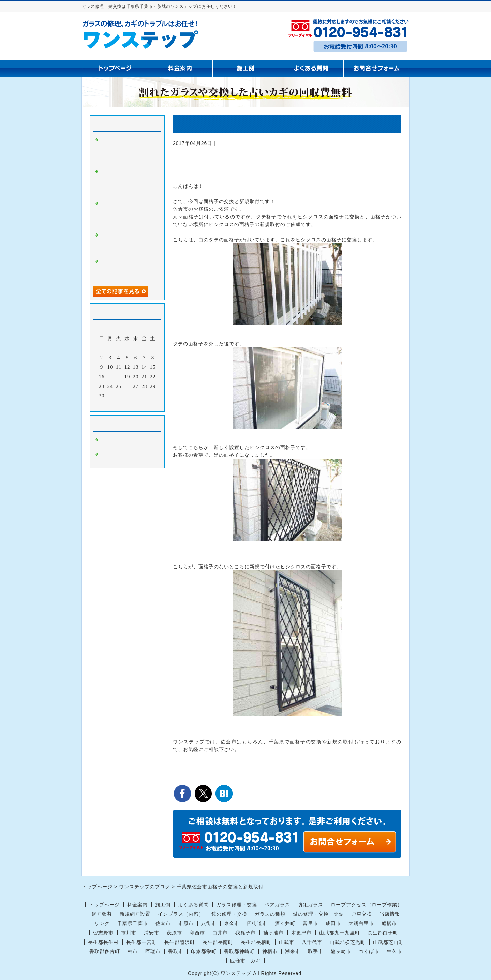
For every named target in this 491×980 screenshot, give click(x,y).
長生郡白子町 (383, 933)
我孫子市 (245, 933)
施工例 (163, 905)
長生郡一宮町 (142, 942)
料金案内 (137, 905)
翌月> (141, 405)
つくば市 (369, 951)
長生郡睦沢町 (180, 942)
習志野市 (103, 933)
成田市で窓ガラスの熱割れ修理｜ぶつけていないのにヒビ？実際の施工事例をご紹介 (127, 269)
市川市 (129, 933)
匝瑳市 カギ (245, 961)
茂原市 (174, 933)
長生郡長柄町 (256, 942)
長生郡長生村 (103, 942)
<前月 (113, 405)
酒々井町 (285, 923)
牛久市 (394, 951)
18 (119, 377)
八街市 (209, 923)
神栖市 (270, 951)
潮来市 (293, 951)
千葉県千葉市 (133, 923)
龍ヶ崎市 (341, 951)
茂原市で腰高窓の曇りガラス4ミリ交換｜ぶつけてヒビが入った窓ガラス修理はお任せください (129, 150)
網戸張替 (102, 914)
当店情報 (390, 914)
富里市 (310, 923)
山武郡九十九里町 (340, 933)
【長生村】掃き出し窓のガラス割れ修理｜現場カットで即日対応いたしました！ (127, 243)
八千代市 (312, 942)
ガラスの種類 (270, 914)
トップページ (104, 905)
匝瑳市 (153, 951)
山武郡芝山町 (388, 942)
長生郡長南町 (218, 942)
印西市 (197, 933)
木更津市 (301, 933)
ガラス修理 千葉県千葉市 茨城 (254, 143)
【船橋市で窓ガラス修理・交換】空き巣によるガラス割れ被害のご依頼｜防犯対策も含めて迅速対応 (127, 182)
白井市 (220, 933)
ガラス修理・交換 (237, 905)
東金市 (232, 923)
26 (127, 386)
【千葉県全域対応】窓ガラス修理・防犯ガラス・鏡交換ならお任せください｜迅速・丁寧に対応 (127, 214)
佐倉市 (163, 923)
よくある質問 (193, 905)
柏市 (133, 951)
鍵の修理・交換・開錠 (318, 914)
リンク (102, 923)
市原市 (186, 923)
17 (110, 377)
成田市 (333, 923)
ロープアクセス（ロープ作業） (367, 905)
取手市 (316, 951)
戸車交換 (362, 914)
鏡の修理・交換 (229, 914)
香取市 (176, 951)
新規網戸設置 (135, 914)
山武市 (287, 942)
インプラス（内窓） (181, 914)
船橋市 (389, 923)
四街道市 (257, 923)
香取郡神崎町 (239, 951)
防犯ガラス (310, 905)
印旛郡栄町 (204, 951)
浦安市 (152, 933)
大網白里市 (361, 923)
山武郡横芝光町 (348, 942)
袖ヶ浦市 (273, 933)
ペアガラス (277, 905)
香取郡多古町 (105, 951)
